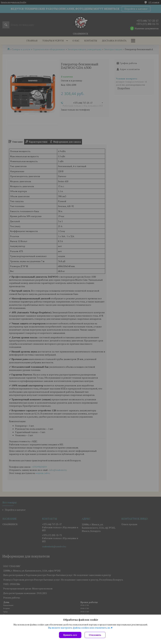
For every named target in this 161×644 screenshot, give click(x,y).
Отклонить (95, 635)
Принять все (70, 635)
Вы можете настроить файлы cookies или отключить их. (79, 628)
